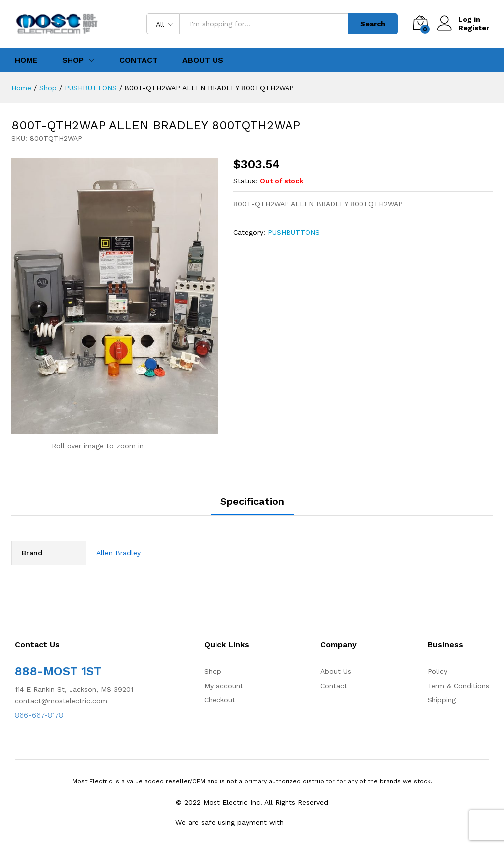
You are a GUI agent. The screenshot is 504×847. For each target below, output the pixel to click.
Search (373, 24)
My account (224, 686)
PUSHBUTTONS (294, 232)
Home (26, 60)
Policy (437, 671)
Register (474, 28)
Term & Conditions (458, 686)
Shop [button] (73, 60)
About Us (203, 60)
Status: (245, 181)
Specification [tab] (252, 501)
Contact (139, 60)
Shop (213, 671)
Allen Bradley (118, 553)
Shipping (442, 700)
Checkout (220, 700)
